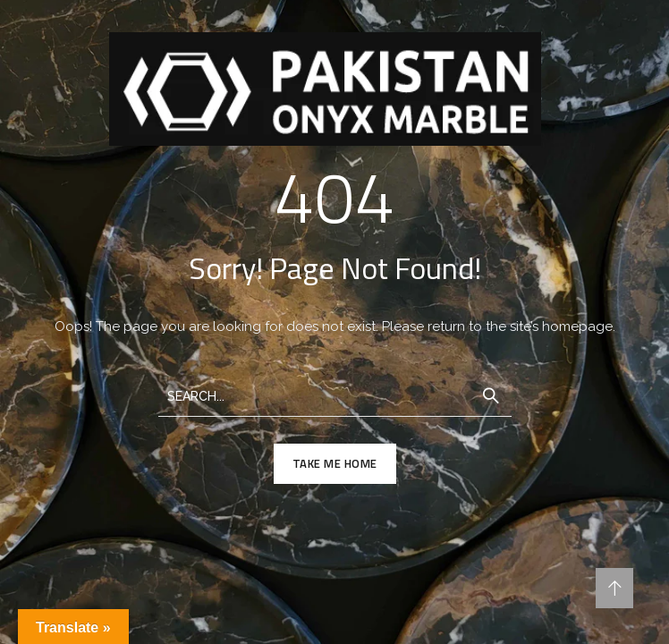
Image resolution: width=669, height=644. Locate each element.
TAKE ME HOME (335, 463)
